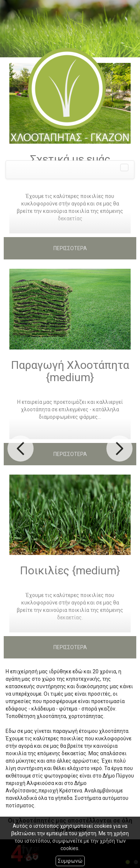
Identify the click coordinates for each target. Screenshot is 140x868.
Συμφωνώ (70, 861)
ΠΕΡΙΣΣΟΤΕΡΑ (70, 248)
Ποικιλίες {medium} (70, 570)
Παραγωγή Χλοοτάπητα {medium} (70, 371)
